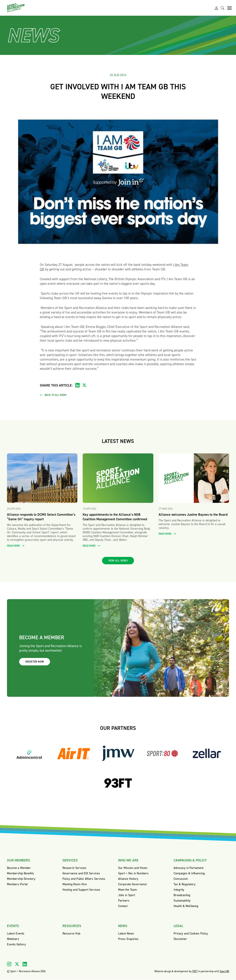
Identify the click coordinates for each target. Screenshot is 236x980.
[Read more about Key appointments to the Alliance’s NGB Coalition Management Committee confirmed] (118, 478)
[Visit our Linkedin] (25, 964)
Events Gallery (16, 944)
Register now (35, 662)
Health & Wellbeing (186, 906)
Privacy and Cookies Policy (191, 933)
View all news (118, 561)
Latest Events (16, 933)
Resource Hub (71, 933)
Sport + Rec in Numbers (133, 873)
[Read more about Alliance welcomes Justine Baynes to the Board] (194, 478)
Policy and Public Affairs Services (84, 879)
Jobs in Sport (127, 895)
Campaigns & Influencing (189, 873)
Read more (16, 546)
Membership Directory (21, 879)
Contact (123, 906)
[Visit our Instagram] (9, 964)
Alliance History (128, 879)
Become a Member (19, 868)
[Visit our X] (17, 964)
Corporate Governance (132, 884)
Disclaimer (180, 939)
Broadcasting (182, 895)
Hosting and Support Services (81, 890)
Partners (124, 901)
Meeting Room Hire (75, 884)
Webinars (13, 939)
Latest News (126, 933)
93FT (195, 971)
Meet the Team (127, 890)
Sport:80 (224, 971)
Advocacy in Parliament (188, 868)
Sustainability (182, 901)
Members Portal (17, 884)
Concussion (181, 879)
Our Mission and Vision (133, 868)
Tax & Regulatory (185, 884)
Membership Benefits (20, 873)
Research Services (74, 868)
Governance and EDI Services (81, 873)
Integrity (179, 890)
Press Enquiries (128, 939)
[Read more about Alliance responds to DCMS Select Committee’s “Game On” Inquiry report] (42, 478)
